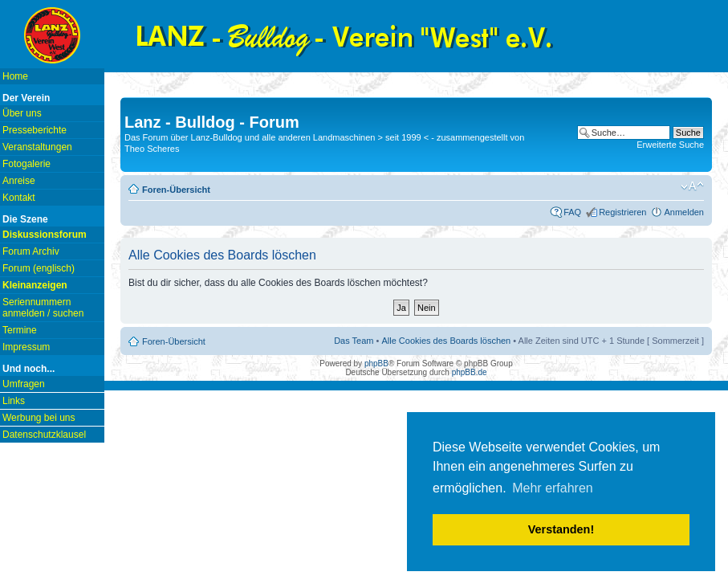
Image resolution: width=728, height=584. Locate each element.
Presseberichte (35, 130)
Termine (20, 330)
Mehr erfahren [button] (553, 488)
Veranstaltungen (37, 147)
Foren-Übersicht (176, 190)
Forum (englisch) (39, 268)
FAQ (572, 212)
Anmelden (684, 212)
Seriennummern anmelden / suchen (43, 308)
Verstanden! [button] (561, 529)
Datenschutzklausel (44, 435)
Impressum (26, 347)
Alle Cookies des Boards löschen (446, 341)
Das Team (354, 341)
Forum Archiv (31, 251)
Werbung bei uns (39, 418)
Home (15, 76)
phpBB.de (470, 372)
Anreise (19, 181)
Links (14, 401)
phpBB (376, 363)
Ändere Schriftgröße (692, 186)
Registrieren (622, 212)
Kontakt (19, 198)
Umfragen (24, 384)
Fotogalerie (26, 164)
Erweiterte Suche (670, 145)
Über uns (22, 113)
